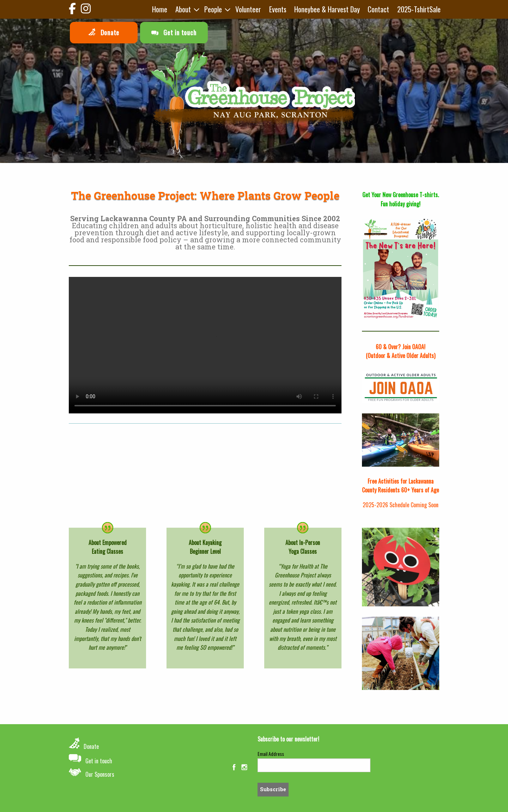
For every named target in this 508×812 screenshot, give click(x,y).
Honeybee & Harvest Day (327, 9)
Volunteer (248, 9)
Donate (104, 32)
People (213, 9)
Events (278, 9)
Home (160, 9)
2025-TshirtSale (419, 9)
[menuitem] (160, 9)
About (183, 9)
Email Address (271, 754)
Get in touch (174, 32)
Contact (378, 9)
